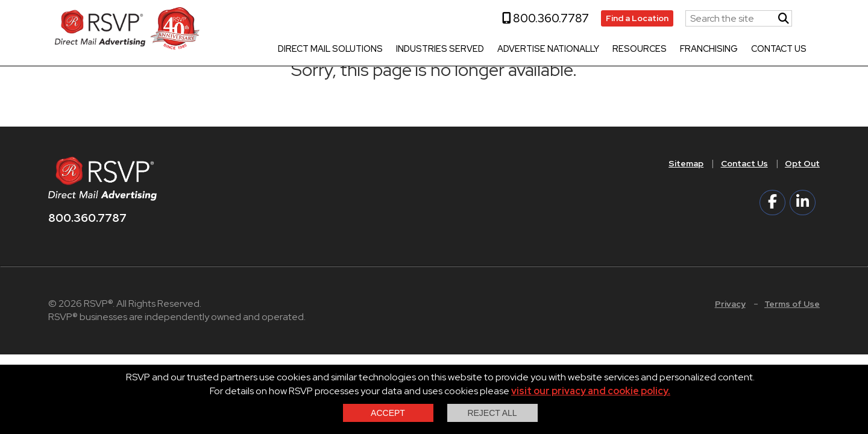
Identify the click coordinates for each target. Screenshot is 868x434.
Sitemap (686, 163)
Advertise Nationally (543, 49)
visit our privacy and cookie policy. (591, 391)
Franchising (703, 49)
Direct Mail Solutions (325, 49)
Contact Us (773, 49)
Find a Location (632, 18)
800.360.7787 (540, 18)
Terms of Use (792, 304)
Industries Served (435, 49)
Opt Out (802, 163)
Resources (634, 49)
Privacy (730, 304)
